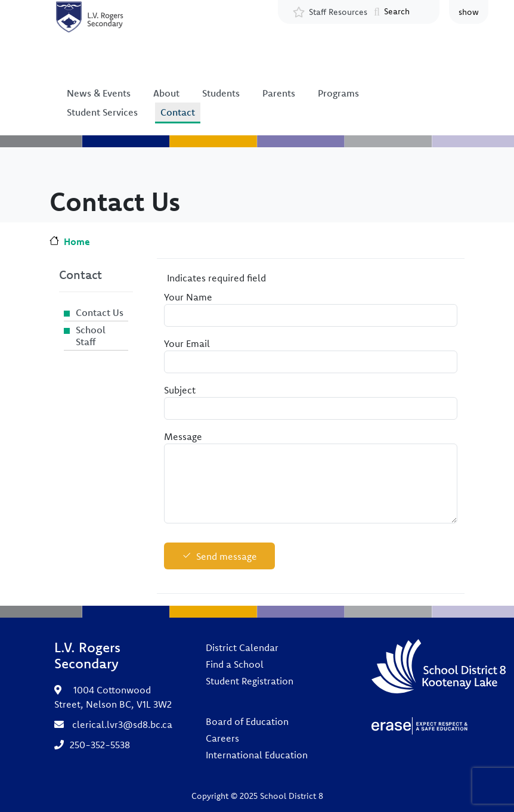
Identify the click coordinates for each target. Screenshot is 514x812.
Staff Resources (338, 12)
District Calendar (242, 647)
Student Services (102, 112)
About (166, 93)
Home (77, 241)
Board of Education (247, 721)
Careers (222, 738)
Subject (180, 390)
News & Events (99, 93)
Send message (227, 556)
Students (221, 93)
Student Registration (250, 681)
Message (183, 436)
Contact (178, 112)
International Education (257, 755)
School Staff (91, 336)
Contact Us (100, 312)
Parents (279, 93)
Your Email (187, 343)
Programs (338, 93)
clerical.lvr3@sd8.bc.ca (122, 724)
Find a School (235, 664)
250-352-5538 (100, 745)
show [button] (469, 12)
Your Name (188, 297)
